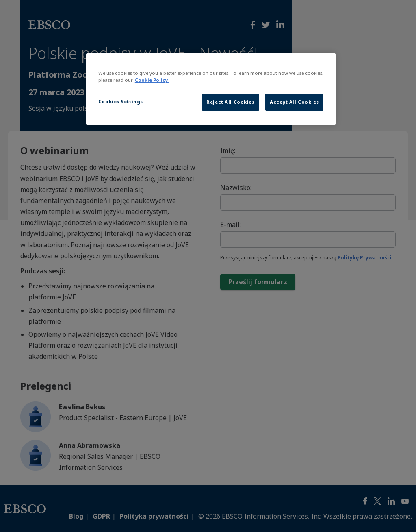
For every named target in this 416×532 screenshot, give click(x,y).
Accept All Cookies (294, 102)
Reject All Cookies (230, 102)
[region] (211, 89)
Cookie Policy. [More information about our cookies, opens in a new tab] (152, 80)
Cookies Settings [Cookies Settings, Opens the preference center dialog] (121, 101)
